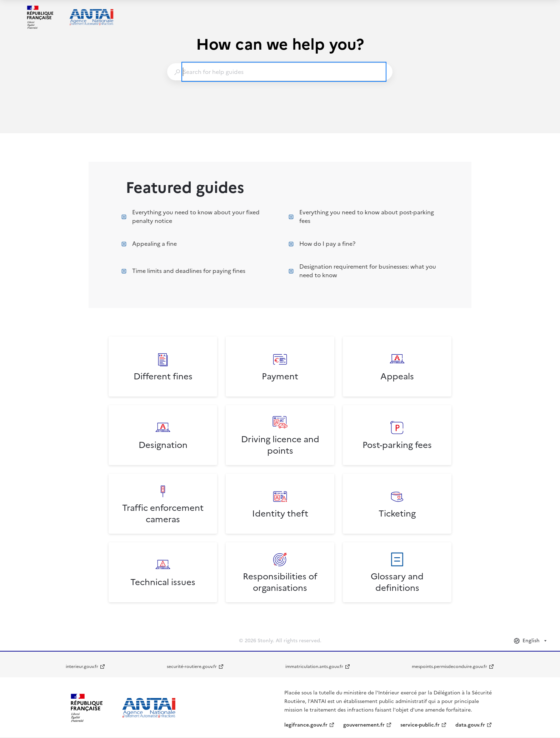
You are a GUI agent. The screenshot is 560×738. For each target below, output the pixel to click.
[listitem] (163, 366)
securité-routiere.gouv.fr (192, 667)
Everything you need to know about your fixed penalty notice (191, 216)
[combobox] (280, 72)
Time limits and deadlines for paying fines (183, 271)
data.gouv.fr (470, 725)
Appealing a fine (149, 244)
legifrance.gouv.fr (306, 725)
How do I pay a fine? (322, 244)
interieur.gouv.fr (82, 667)
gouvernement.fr (364, 725)
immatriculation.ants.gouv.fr (314, 667)
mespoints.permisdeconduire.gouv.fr (449, 667)
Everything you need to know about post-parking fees (361, 216)
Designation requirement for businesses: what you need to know (362, 271)
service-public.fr (420, 725)
